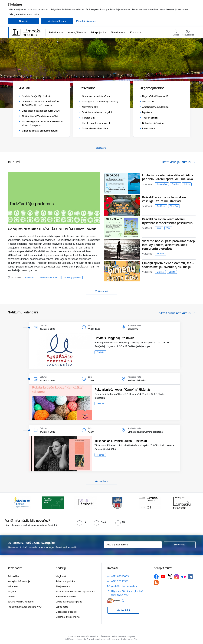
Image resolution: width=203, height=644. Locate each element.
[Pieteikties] (180, 545)
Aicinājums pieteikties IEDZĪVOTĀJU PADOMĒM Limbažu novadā (52, 229)
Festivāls (100, 352)
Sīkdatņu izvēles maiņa (68, 617)
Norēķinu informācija (19, 581)
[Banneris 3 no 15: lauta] (85, 503)
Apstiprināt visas (57, 21)
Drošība (175, 184)
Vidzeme (160, 254)
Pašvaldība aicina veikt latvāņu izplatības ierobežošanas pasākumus (167, 221)
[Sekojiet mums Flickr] (183, 576)
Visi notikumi (102, 481)
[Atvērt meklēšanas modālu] (176, 33)
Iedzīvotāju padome (72, 278)
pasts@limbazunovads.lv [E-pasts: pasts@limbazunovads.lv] (124, 586)
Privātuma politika (65, 581)
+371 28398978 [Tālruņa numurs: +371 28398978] (120, 581)
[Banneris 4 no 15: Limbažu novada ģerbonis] (118, 503)
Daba (159, 228)
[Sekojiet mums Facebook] (156, 577)
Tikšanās (100, 403)
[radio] (81, 522)
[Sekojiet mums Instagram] (177, 577)
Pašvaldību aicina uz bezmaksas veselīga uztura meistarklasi (164, 199)
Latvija (187, 184)
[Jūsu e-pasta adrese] (133, 545)
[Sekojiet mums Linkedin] (190, 577)
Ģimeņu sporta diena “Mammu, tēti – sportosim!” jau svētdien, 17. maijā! (168, 265)
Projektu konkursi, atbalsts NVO (25, 607)
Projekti (12, 591)
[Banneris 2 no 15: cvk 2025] (53, 503)
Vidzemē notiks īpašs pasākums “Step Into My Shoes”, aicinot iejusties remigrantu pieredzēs (168, 245)
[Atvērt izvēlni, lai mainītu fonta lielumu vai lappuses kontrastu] (188, 33)
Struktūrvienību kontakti (21, 602)
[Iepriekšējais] (15, 503)
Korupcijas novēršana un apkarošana (76, 591)
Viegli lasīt (61, 576)
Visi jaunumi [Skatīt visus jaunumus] (101, 291)
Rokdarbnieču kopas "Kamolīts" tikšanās (122, 390)
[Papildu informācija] (123, 601)
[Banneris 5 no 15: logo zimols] (150, 503)
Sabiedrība (30, 278)
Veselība (174, 206)
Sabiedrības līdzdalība (49, 278)
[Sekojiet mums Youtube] (163, 576)
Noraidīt (23, 21)
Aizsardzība (162, 184)
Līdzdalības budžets (66, 612)
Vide (168, 228)
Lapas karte (62, 607)
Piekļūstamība (63, 586)
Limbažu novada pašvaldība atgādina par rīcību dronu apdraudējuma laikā (168, 177)
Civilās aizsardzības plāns (69, 602)
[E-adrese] (114, 601)
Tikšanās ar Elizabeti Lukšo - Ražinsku (121, 441)
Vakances (13, 586)
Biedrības (161, 206)
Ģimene (160, 272)
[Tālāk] (188, 503)
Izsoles (11, 597)
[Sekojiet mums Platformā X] (170, 577)
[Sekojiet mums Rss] (156, 583)
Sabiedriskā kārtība (66, 597)
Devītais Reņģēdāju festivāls (114, 338)
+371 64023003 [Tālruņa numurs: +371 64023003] (120, 576)
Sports (172, 272)
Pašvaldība (13, 576)
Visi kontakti (123, 610)
